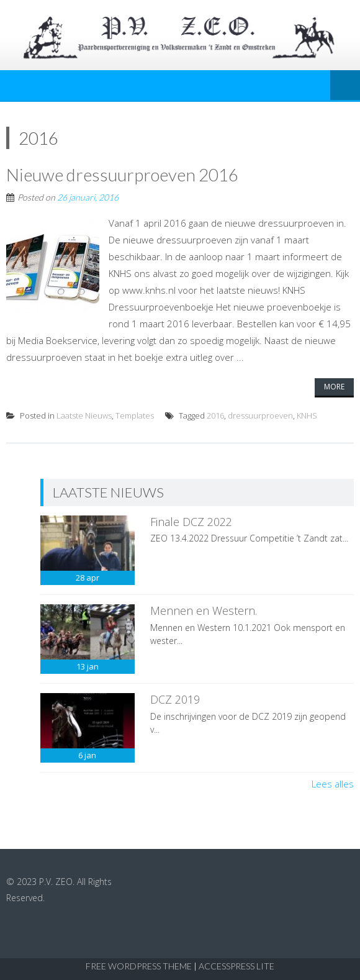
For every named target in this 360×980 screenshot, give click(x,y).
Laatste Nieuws (84, 415)
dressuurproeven (260, 415)
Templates (135, 415)
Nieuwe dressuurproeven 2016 (122, 175)
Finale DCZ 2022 (191, 522)
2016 (215, 415)
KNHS (307, 415)
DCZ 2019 (175, 699)
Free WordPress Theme (139, 966)
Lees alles (333, 784)
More (334, 387)
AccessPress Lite (236, 966)
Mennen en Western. (204, 610)
